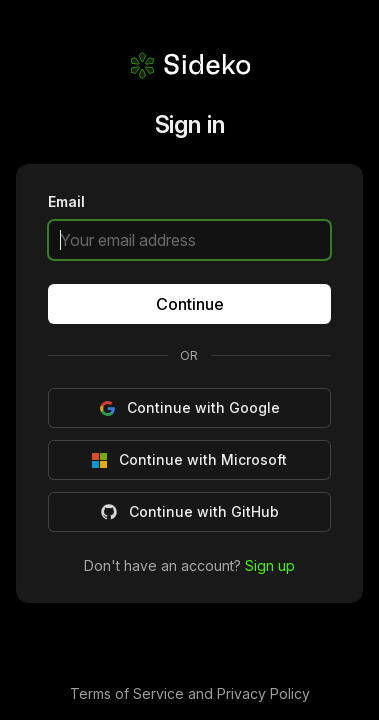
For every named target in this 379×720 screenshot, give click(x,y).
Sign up (270, 564)
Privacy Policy (263, 693)
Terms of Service (129, 693)
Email (66, 203)
